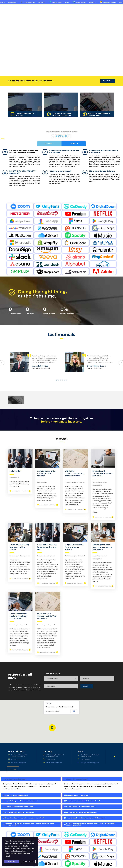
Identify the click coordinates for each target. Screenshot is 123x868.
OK (74, 711)
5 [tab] (64, 380)
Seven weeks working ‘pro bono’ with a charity (19, 547)
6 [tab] (66, 380)
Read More (26, 491)
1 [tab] (57, 380)
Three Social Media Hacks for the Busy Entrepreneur (18, 616)
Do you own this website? (53, 711)
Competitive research (100, 556)
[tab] (31, 784)
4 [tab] (62, 380)
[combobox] (61, 678)
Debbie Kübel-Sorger (97, 366)
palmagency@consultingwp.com (90, 763)
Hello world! (15, 471)
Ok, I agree (12, 861)
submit (87, 686)
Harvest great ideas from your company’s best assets (102, 547)
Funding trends (70, 482)
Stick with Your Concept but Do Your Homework (47, 616)
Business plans (42, 482)
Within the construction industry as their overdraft (75, 473)
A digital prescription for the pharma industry (47, 473)
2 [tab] (59, 380)
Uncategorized (14, 478)
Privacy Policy (28, 861)
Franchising (41, 556)
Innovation (13, 625)
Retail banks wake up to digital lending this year (47, 547)
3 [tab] (61, 380)
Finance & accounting (100, 482)
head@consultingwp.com (18, 763)
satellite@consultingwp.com (54, 763)
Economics (41, 625)
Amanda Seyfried (40, 366)
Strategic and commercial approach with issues (103, 473)
